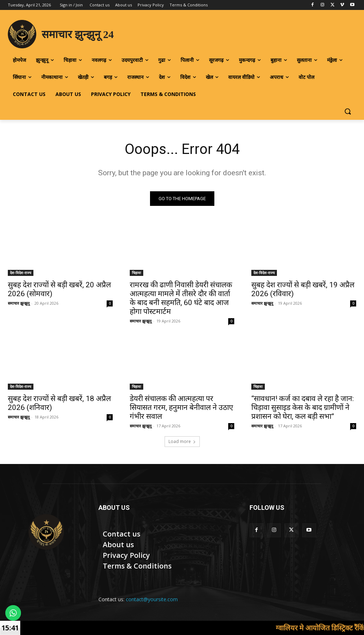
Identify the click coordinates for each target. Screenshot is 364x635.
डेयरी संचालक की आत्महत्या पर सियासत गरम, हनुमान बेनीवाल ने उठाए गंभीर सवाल (181, 407)
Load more (182, 441)
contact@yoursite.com (152, 599)
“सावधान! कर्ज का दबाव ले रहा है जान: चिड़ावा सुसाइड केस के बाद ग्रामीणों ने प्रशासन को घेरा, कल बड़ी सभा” (303, 407)
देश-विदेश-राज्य (21, 273)
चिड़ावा (136, 273)
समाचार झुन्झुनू (19, 303)
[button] (348, 111)
